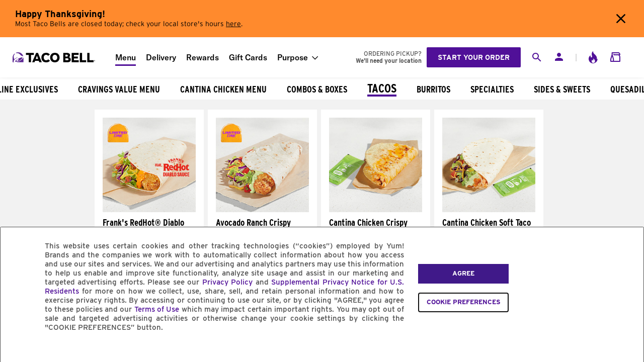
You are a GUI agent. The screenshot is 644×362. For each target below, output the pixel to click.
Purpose (293, 57)
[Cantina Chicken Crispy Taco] (376, 210)
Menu (126, 57)
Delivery (161, 57)
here (233, 24)
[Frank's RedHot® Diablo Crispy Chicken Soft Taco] (149, 210)
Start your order (474, 57)
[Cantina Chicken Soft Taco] (489, 210)
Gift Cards (248, 57)
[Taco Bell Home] (55, 57)
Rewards (203, 57)
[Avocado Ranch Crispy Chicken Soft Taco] (262, 210)
